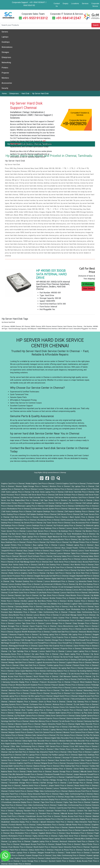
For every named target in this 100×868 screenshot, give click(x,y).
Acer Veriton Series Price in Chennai (23, 565)
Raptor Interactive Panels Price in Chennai (58, 724)
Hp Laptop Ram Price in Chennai (71, 668)
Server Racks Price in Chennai (86, 769)
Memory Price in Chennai (19, 690)
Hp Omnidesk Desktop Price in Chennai (57, 769)
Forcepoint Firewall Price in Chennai (51, 777)
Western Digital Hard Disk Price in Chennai (43, 707)
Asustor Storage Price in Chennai (66, 772)
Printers (5, 68)
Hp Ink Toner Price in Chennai (62, 567)
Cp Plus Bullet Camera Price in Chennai (30, 716)
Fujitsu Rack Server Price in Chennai (73, 836)
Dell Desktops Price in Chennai (13, 526)
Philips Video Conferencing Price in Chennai (51, 791)
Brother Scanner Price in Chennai (81, 601)
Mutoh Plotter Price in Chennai (56, 828)
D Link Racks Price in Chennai (48, 593)
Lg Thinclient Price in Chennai (48, 814)
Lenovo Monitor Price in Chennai (46, 615)
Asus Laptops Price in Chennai (46, 545)
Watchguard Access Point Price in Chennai (38, 844)
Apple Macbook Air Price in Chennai (62, 537)
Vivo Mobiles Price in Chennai (59, 604)
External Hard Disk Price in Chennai (56, 699)
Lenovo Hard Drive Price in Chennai (74, 593)
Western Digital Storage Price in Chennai (32, 486)
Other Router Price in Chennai (80, 752)
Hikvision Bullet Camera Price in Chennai (64, 713)
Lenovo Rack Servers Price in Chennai (42, 531)
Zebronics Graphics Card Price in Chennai (24, 763)
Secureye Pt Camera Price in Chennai (77, 758)
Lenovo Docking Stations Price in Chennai (25, 674)
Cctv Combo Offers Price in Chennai (29, 738)
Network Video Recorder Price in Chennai (25, 727)
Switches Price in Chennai (19, 693)
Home (4, 93)
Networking (6, 63)
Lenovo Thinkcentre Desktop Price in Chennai (56, 489)
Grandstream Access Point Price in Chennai (43, 816)
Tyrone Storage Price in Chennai (34, 861)
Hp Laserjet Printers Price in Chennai (16, 545)
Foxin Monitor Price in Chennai (21, 847)
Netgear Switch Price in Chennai (21, 732)
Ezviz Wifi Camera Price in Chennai (84, 746)
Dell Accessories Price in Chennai (74, 520)
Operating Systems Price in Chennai (15, 704)
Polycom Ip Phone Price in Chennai (69, 850)
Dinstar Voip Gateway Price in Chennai (83, 702)
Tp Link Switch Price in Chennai (86, 704)
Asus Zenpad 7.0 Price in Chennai (36, 551)
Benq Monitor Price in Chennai (21, 615)
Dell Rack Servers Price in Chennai (25, 517)
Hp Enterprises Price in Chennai (44, 621)
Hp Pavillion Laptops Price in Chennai (63, 755)
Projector (5, 73)
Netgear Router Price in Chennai (54, 763)
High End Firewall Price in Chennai (85, 640)
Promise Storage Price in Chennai (55, 727)
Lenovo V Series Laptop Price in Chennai (38, 760)
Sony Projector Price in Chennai (65, 637)
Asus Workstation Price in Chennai (80, 833)
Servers (5, 32)
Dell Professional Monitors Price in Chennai (43, 657)
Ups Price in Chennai (29, 489)
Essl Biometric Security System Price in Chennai (49, 509)
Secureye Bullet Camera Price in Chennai (17, 766)
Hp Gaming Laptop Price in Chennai (54, 635)
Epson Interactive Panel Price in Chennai (74, 847)
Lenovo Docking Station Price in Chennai (24, 584)
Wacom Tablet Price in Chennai (42, 660)
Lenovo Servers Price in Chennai (79, 528)
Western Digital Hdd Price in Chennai (59, 579)
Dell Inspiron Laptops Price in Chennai (44, 649)
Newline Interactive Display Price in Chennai (51, 800)
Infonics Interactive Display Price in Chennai (82, 819)
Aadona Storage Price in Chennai (46, 766)
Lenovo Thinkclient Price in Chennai (67, 788)
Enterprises (6, 57)
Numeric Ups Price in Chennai (27, 595)
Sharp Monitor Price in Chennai (69, 830)
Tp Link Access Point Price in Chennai (83, 674)
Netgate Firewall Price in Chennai (51, 853)
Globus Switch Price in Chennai (41, 850)
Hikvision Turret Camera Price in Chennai (79, 732)
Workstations (7, 47)
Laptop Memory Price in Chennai (63, 730)
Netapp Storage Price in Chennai (64, 780)
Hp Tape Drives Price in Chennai (52, 595)
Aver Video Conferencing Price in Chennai (17, 800)
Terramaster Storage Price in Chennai (24, 783)
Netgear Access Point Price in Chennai (17, 677)
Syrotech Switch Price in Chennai (62, 861)
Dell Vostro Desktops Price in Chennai (17, 512)
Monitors (5, 78)
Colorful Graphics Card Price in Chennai (71, 484)
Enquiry (66, 3)
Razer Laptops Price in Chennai (61, 839)
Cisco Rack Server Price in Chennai (37, 637)
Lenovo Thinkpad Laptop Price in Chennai (77, 545)
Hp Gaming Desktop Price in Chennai (36, 679)
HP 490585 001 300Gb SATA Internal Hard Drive (51, 274)
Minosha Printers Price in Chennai (40, 749)
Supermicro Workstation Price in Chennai (17, 830)
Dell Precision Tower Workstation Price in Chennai (75, 609)
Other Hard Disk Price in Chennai (33, 665)
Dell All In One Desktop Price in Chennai (54, 565)
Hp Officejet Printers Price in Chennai (84, 542)
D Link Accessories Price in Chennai (44, 587)
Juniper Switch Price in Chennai (61, 786)
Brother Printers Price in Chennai (63, 598)
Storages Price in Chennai (25, 553)
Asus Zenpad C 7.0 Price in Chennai (64, 551)
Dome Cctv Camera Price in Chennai (74, 707)
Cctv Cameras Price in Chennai (84, 693)
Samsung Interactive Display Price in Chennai (21, 682)
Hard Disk (25, 93)
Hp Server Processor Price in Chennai (35, 567)
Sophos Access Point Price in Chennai (29, 858)
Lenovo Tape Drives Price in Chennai (30, 623)
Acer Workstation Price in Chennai (44, 668)
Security (5, 88)
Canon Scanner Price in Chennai (66, 618)
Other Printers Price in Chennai (67, 749)
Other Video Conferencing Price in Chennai (28, 746)
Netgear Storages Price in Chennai (15, 626)
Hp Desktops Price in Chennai (70, 531)
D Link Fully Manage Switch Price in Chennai (32, 562)
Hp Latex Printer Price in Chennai (45, 654)
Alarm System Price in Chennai (82, 517)
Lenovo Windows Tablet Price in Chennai (73, 553)
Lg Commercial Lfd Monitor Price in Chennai (58, 584)
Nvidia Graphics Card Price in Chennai (40, 484)
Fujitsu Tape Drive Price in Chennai (77, 802)
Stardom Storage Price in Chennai (58, 640)
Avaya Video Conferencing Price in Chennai (82, 797)
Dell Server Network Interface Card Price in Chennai (75, 498)
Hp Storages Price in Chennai (43, 503)
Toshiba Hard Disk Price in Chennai (64, 632)
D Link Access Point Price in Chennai (58, 590)
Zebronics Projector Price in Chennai (68, 710)
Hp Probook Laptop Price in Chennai (68, 526)
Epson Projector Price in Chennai (44, 626)
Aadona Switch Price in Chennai (35, 786)
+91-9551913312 (35, 18)
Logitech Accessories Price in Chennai (51, 663)
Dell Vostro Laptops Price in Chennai (17, 492)
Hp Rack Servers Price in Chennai (22, 534)
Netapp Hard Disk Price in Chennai (22, 663)
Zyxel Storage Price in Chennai (81, 783)
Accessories (7, 83)
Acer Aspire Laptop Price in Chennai (75, 654)
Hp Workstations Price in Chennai (50, 534)
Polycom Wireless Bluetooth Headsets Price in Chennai (30, 685)
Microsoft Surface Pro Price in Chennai (30, 559)
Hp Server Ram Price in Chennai (86, 573)
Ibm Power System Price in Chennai (15, 668)
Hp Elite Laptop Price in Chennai (40, 696)
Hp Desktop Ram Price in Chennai (38, 618)
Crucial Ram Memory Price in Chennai (45, 690)
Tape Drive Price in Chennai (52, 802)
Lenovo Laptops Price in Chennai (87, 489)
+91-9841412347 (69, 18)
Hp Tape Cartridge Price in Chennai (24, 651)
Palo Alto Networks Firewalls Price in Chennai (26, 774)
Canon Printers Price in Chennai (86, 646)
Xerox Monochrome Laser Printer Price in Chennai (78, 626)
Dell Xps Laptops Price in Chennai (69, 503)
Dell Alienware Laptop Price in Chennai (30, 506)
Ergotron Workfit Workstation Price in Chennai (32, 632)
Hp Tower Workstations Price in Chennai (80, 534)
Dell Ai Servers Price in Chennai (32, 688)
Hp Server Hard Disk (40, 93)
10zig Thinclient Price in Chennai (22, 814)
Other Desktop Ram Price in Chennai (74, 766)
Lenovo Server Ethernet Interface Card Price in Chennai (22, 570)
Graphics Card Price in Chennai (13, 484)
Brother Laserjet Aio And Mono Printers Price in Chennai (44, 601)
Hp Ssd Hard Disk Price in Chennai (22, 752)
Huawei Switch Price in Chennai (13, 788)
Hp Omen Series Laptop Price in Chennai (48, 492)
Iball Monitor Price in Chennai (45, 830)
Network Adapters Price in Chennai (24, 702)
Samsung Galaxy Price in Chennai (67, 556)
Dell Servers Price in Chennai (68, 514)
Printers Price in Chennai (36, 542)
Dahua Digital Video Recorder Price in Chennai (40, 741)
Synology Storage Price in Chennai (15, 649)
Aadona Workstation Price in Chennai (84, 828)
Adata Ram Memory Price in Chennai (44, 721)
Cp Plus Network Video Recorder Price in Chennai (50, 744)
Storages (5, 52)
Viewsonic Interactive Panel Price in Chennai (47, 797)
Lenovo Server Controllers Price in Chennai (61, 570)
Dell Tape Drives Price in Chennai (54, 500)
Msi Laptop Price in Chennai (80, 635)
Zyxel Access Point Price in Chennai (71, 808)
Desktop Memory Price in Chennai (36, 730)
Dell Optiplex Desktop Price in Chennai (60, 506)
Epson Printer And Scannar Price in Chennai (56, 646)
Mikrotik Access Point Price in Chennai (76, 814)
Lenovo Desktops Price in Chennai (39, 526)
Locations (75, 3)
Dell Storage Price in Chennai (33, 640)
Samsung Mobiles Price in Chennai (29, 607)
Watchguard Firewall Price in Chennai (23, 646)
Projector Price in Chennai (71, 649)
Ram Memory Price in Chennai (81, 727)
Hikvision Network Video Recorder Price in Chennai (79, 741)
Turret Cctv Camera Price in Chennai (48, 732)
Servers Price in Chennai (40, 539)
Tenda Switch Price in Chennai (78, 853)
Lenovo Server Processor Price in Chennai (17, 576)
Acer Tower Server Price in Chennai (63, 562)
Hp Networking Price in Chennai (86, 567)
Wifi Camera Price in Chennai (58, 746)
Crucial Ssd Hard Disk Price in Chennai (26, 699)
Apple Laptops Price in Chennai (34, 537)
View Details (88, 289)
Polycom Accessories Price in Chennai (56, 682)
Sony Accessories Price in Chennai (85, 523)
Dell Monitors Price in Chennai (87, 506)
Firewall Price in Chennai (89, 637)
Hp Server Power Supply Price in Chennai (76, 657)
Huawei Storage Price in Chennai (39, 855)
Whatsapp (88, 284)
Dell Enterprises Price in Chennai (71, 621)
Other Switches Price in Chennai (48, 758)
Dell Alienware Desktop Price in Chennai (76, 677)
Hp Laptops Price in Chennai (83, 486)
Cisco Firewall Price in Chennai (70, 643)
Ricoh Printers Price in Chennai (46, 677)
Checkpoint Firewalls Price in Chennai (58, 774)
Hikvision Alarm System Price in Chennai (84, 509)
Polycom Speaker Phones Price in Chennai (68, 685)
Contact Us (57, 5)
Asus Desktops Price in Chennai (13, 542)
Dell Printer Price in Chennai (88, 679)
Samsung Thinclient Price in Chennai (30, 811)
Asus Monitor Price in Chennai (78, 595)
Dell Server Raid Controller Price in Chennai (37, 498)
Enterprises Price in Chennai (20, 621)
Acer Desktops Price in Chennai (53, 528)
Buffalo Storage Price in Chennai (54, 783)
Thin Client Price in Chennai (72, 690)
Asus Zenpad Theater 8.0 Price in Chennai (45, 548)
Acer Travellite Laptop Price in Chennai (37, 710)
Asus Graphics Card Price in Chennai (38, 609)
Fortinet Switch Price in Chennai (21, 791)
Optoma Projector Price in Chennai (52, 718)
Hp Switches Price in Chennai (81, 500)
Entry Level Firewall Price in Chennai (43, 643)
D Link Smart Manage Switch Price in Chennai (78, 615)
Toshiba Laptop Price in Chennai (59, 665)
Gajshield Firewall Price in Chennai (79, 777)
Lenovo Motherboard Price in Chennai (60, 581)
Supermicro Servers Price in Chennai (34, 839)
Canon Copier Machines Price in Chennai (30, 671)
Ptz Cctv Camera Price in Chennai (70, 735)
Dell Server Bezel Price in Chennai (41, 495)
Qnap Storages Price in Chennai (86, 623)
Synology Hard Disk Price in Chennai (15, 721)
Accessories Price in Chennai (49, 520)
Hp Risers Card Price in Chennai (60, 573)
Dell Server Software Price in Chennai (70, 495)
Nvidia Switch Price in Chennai (40, 772)
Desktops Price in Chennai (19, 539)
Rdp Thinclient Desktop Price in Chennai (27, 581)
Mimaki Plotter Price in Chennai (78, 825)
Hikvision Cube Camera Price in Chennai (40, 735)
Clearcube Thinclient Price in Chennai (61, 811)
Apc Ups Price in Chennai (88, 539)
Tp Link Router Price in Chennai (71, 721)
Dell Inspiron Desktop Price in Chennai (80, 512)
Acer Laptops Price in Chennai (27, 528)
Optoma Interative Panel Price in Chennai (83, 718)
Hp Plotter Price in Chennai (19, 587)
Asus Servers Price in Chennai (67, 760)
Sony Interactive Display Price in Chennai (84, 800)
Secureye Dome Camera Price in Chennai (83, 763)
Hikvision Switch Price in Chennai (28, 724)
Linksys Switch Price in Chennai (57, 858)
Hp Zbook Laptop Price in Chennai (64, 679)
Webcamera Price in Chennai (66, 660)
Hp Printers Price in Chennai (58, 542)
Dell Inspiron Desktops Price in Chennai (49, 512)
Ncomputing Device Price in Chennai (16, 654)
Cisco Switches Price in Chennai (69, 629)
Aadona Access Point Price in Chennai (83, 791)
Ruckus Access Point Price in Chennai (77, 816)
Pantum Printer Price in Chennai (86, 665)
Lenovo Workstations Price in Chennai (16, 509)
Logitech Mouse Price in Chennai (79, 663)
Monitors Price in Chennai (60, 486)
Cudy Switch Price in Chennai (81, 858)
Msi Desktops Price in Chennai (28, 769)
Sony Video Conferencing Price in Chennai (69, 855)
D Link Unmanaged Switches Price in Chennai (76, 587)
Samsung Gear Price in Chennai (56, 607)
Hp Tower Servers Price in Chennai (57, 523)
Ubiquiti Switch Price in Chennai (66, 696)
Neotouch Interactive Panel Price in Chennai (77, 841)
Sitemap (63, 473)
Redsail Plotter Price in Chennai (68, 844)
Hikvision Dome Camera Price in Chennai (31, 713)
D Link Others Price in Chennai (32, 590)
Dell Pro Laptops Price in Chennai (35, 755)
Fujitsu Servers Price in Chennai (45, 836)
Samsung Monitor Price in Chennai (64, 539)
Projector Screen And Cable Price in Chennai (38, 629)
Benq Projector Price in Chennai (34, 604)
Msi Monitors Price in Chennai (23, 758)
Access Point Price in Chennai (55, 674)
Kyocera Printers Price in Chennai (58, 688)
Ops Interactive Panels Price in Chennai (52, 752)
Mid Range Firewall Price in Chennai (15, 643)
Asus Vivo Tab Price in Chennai (82, 607)
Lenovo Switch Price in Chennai (52, 651)
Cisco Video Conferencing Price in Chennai (40, 805)
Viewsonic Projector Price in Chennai (24, 635)
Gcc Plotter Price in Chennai (32, 828)
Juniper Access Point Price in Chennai (41, 808)
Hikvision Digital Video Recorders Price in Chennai (63, 738)
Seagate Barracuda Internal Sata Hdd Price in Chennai (23, 579)
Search (96, 25)
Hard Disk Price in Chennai (46, 553)
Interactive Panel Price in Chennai (14, 794)
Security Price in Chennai (61, 693)
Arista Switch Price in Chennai (86, 786)
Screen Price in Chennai (10, 629)
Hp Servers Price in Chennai (32, 523)
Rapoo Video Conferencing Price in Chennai (76, 794)
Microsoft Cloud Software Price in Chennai (36, 556)
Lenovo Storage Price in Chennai (59, 623)
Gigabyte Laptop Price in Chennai (45, 841)
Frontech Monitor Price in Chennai (22, 825)
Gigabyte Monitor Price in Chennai (52, 833)
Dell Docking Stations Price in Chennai (62, 671)
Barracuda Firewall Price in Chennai (23, 777)
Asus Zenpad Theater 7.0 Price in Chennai (78, 548)
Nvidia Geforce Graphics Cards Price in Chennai (27, 573)
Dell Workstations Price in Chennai (54, 517)
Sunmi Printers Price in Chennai (13, 707)
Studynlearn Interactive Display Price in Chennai (20, 822)
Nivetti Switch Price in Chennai (46, 847)
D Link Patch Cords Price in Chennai (22, 593)
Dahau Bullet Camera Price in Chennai (23, 718)
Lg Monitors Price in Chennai (37, 598)
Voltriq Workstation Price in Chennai (51, 825)
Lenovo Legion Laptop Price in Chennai (82, 651)
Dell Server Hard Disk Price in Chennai (80, 492)
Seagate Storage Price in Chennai (36, 780)
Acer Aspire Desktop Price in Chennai (16, 744)
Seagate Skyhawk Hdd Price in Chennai (84, 576)
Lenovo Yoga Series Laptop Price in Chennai (63, 559)
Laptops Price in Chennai (11, 640)
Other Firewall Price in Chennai (13, 749)
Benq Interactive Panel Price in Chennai (43, 794)
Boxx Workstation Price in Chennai (24, 833)
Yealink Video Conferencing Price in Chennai (75, 805)
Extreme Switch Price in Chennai (40, 788)
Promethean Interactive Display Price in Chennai (21, 802)
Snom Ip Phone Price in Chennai (52, 702)
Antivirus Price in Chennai (63, 704)
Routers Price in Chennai (40, 693)
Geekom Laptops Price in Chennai (23, 853)
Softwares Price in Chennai (41, 704)
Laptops (5, 37)
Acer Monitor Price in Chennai (82, 565)
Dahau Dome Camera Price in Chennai (60, 716)
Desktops (6, 42)
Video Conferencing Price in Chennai (53, 612)
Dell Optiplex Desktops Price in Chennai (42, 514)
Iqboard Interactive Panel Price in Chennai (57, 822)
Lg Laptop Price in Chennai (20, 841)
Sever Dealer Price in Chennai (20, 864)
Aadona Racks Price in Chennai (14, 772)
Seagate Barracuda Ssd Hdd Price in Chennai (51, 576)
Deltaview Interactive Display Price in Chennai (46, 819)
